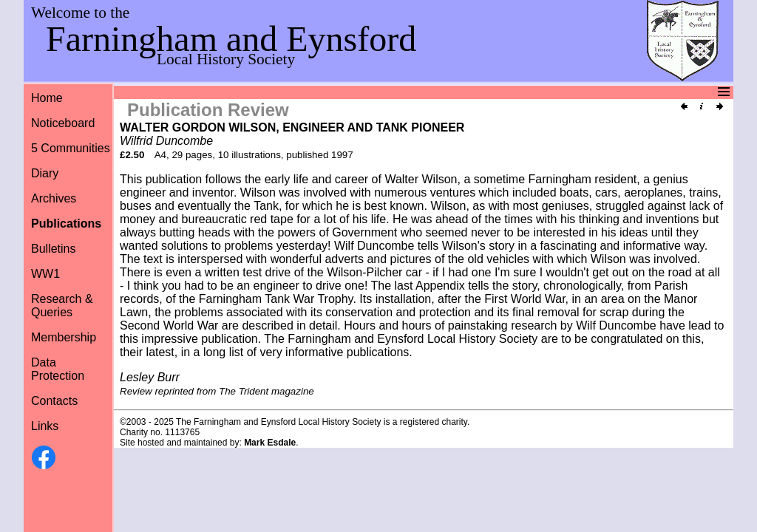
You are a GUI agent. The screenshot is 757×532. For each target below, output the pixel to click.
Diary (45, 173)
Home (47, 98)
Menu (377, 92)
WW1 (45, 274)
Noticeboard (63, 123)
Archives (54, 198)
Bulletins (53, 249)
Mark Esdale (270, 443)
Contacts (54, 401)
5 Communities (71, 148)
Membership (64, 337)
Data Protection (58, 369)
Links (45, 426)
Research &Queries (62, 306)
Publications (66, 224)
